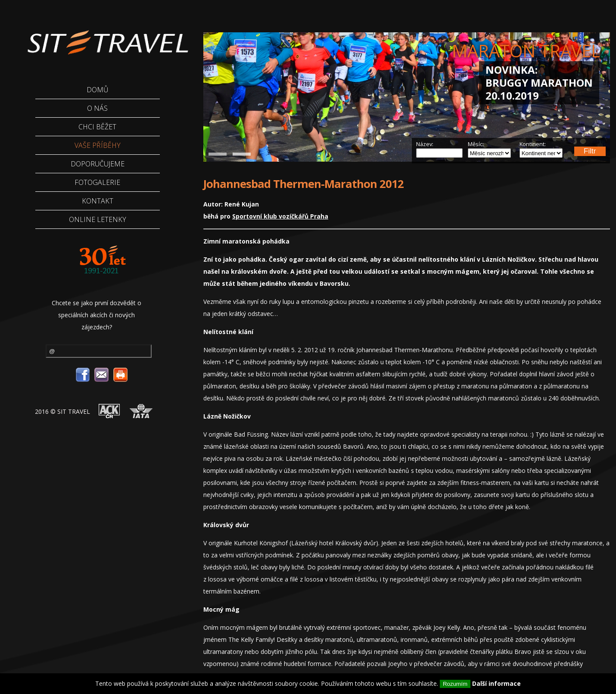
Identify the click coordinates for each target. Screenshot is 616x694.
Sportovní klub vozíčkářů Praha (280, 216)
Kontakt (98, 201)
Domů (98, 90)
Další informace (496, 683)
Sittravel (102, 37)
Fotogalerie (97, 182)
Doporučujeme (98, 164)
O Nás (97, 108)
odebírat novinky (141, 350)
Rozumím (455, 684)
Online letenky (98, 219)
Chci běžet (97, 127)
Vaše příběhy (98, 145)
